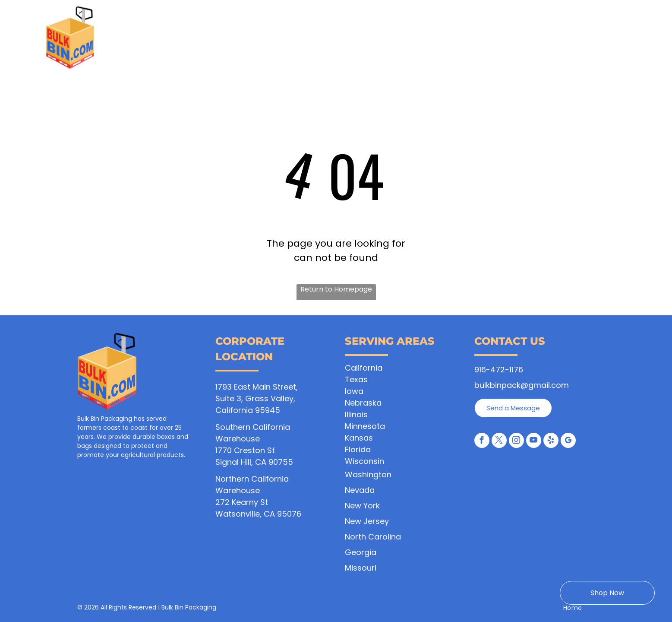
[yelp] (551, 441)
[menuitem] (189, 42)
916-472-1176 (499, 370)
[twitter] (499, 441)
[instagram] (516, 441)
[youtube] (534, 441)
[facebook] (482, 441)
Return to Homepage (336, 289)
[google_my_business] (568, 441)
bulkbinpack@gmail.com (522, 385)
